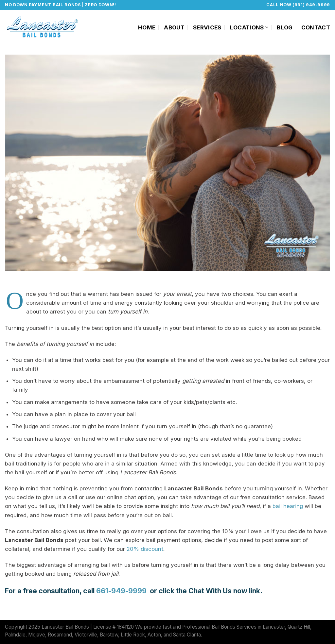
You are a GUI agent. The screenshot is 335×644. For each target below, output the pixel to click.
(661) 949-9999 (311, 5)
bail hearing (288, 506)
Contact (316, 27)
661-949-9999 (122, 591)
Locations (249, 27)
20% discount (145, 549)
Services (207, 27)
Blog (285, 27)
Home (147, 27)
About (174, 27)
